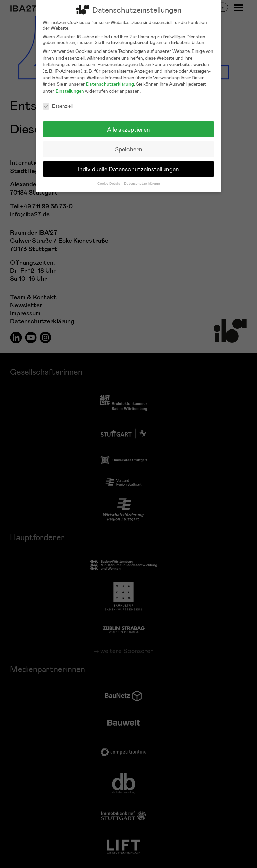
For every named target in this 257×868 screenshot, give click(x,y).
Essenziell (58, 102)
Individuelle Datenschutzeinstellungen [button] (128, 165)
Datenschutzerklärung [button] (142, 179)
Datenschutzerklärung (110, 80)
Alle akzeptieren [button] (128, 125)
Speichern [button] (129, 145)
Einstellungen (70, 87)
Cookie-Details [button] (109, 179)
